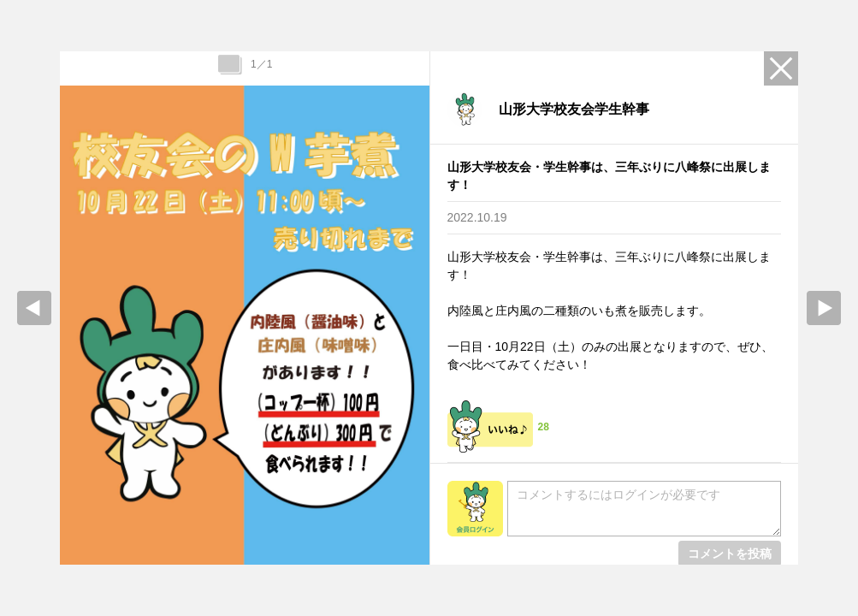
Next (824, 308)
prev (34, 308)
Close (781, 68)
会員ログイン (475, 509)
